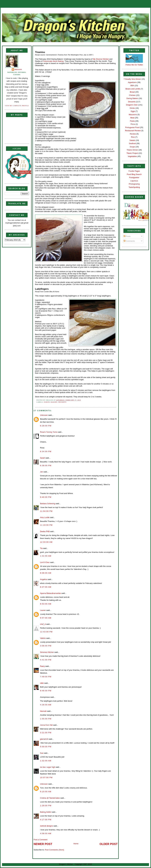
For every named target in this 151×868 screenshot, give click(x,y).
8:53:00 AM (46, 604)
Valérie (43, 638)
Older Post (109, 844)
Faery (42, 666)
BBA (132, 85)
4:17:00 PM (46, 820)
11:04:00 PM (46, 511)
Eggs (133, 111)
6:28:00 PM (46, 426)
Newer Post (43, 844)
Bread (132, 92)
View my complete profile (17, 106)
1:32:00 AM (46, 761)
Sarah (42, 458)
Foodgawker (134, 177)
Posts (127, 236)
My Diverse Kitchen (101, 59)
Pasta (132, 121)
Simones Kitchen (47, 652)
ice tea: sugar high (48, 767)
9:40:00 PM (46, 497)
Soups (132, 147)
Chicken (132, 95)
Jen (42, 472)
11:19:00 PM (46, 525)
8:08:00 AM (46, 573)
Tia (41, 548)
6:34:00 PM (46, 451)
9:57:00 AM (46, 618)
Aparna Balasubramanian (50, 593)
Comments (129, 241)
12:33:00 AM (46, 542)
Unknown (44, 415)
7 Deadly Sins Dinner (132, 79)
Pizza (133, 124)
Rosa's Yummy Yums (49, 432)
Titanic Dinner (132, 150)
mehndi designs (47, 826)
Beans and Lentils (133, 89)
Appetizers (132, 82)
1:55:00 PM (46, 719)
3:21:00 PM (46, 733)
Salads (132, 140)
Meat (132, 118)
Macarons (133, 115)
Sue (42, 753)
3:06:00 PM (46, 646)
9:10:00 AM (46, 792)
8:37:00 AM (46, 587)
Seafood (132, 143)
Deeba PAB (45, 531)
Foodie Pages (134, 171)
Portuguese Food (132, 127)
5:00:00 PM (46, 747)
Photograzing (134, 184)
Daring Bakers (51, 402)
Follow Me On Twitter (134, 65)
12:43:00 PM (46, 632)
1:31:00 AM (46, 556)
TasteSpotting (134, 187)
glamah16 (44, 739)
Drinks (132, 108)
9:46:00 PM (46, 691)
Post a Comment (40, 840)
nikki (42, 683)
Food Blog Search (134, 174)
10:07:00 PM (46, 778)
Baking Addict (46, 812)
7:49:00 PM (46, 677)
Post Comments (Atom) (55, 850)
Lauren (43, 610)
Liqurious (134, 181)
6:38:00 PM (46, 465)
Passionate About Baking (53, 61)
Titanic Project (132, 153)
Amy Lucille (45, 517)
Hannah (43, 711)
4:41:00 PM (46, 660)
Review (133, 134)
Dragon (18, 69)
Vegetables (132, 156)
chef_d (43, 624)
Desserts (62, 402)
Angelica (44, 579)
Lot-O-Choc (45, 562)
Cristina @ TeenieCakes (50, 798)
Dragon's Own (132, 105)
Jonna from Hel (46, 725)
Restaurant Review (133, 131)
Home (14, 16)
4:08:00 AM (46, 833)
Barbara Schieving (48, 504)
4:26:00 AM (46, 705)
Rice (133, 137)
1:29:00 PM (46, 806)
